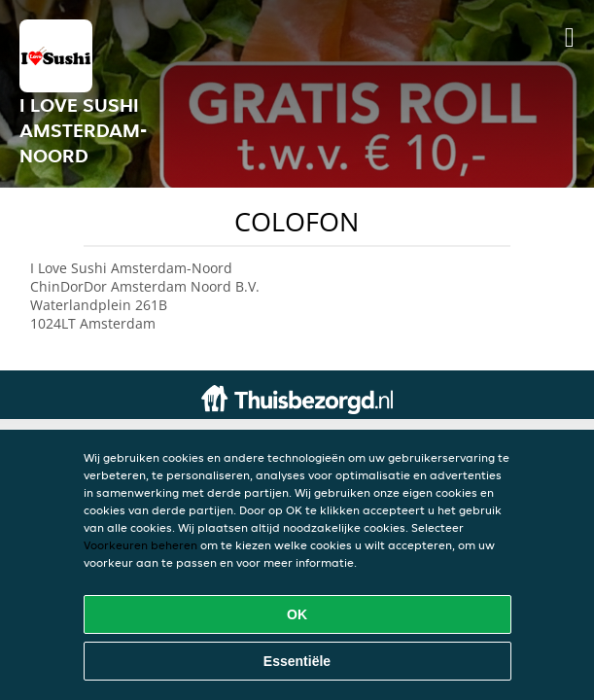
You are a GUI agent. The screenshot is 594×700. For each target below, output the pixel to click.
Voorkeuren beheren (140, 545)
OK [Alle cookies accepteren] (297, 614)
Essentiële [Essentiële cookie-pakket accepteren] (297, 661)
